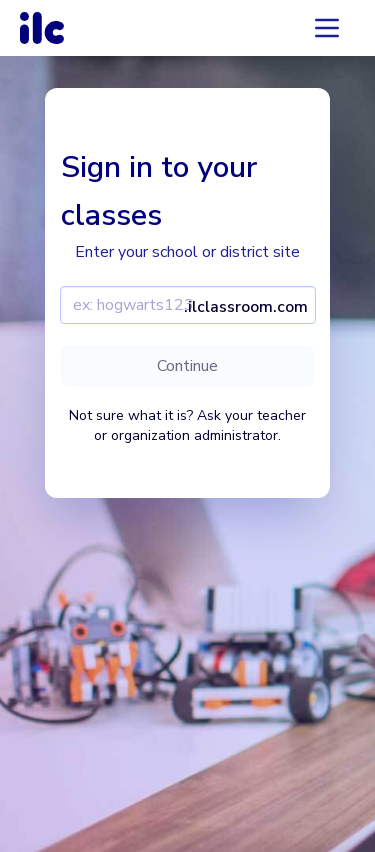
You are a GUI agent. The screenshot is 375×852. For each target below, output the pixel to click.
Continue (187, 366)
